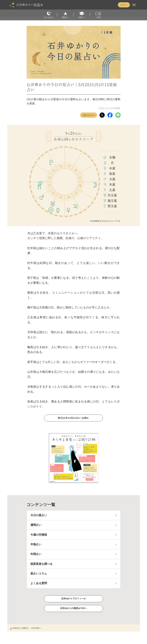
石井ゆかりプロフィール (74, 599)
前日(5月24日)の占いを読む (73, 418)
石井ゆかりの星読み (19, 628)
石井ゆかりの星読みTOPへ (73, 608)
